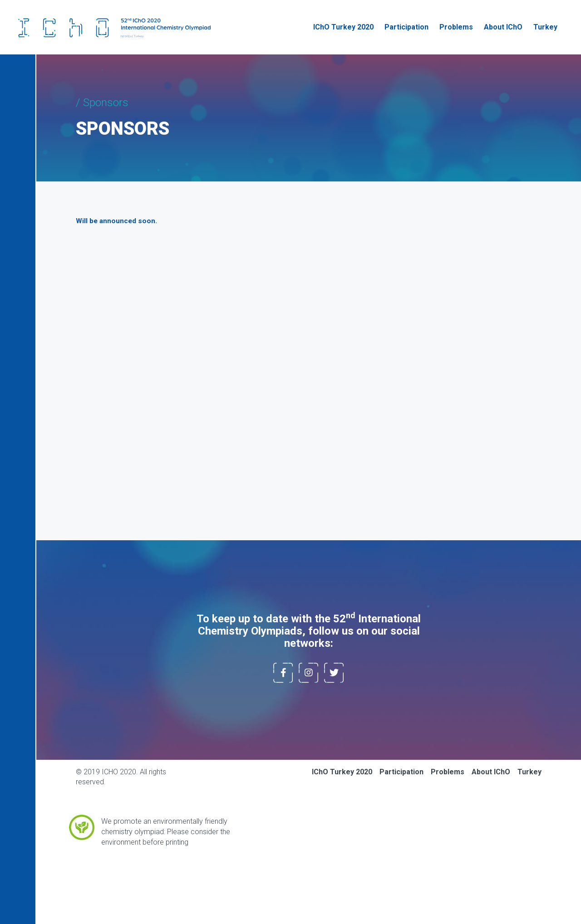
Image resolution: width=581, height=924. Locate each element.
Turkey (545, 27)
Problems (456, 27)
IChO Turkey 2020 (343, 27)
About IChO (503, 27)
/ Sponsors (102, 103)
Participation (406, 27)
